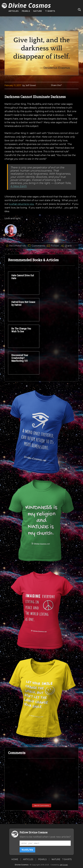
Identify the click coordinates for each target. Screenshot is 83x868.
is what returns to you (22, 204)
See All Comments (42, 805)
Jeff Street (64, 865)
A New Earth (19, 186)
